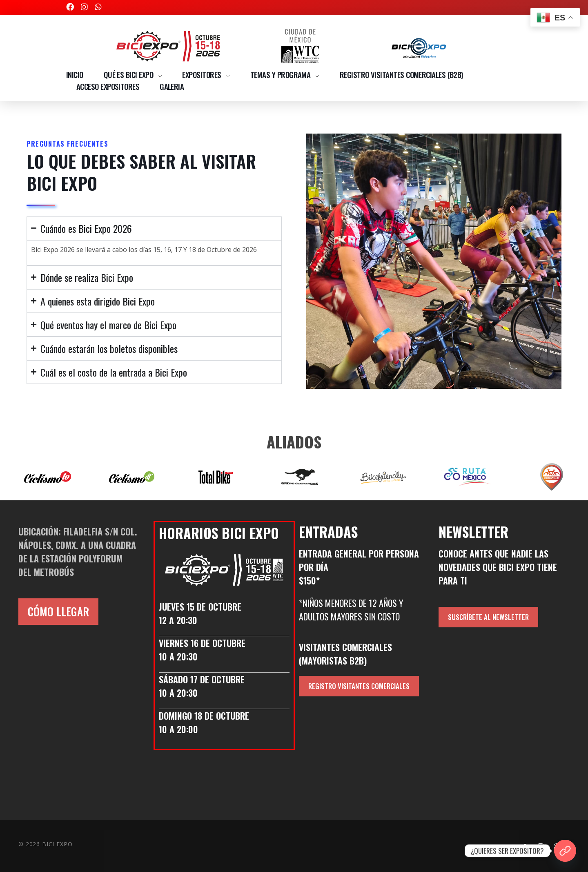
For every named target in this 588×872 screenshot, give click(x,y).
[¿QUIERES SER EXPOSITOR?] (565, 851)
